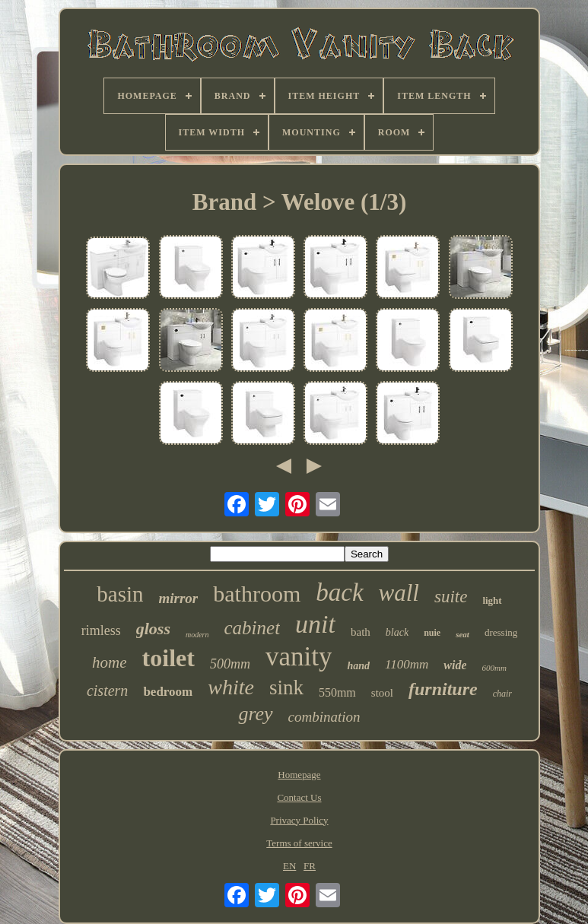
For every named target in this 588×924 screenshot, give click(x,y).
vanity (299, 657)
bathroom (257, 594)
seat (462, 634)
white (231, 687)
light (492, 600)
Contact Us (299, 797)
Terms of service (299, 843)
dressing (501, 632)
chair (502, 694)
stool (382, 693)
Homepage (299, 775)
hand (358, 666)
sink (286, 687)
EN (289, 866)
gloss (153, 629)
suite (451, 597)
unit (315, 624)
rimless (101, 630)
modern (197, 635)
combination (324, 717)
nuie (432, 633)
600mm (494, 668)
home (110, 662)
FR (310, 866)
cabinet (253, 628)
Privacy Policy (299, 820)
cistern (107, 691)
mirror (179, 598)
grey (255, 714)
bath (361, 632)
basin (120, 594)
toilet (168, 658)
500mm (230, 664)
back (339, 592)
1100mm (407, 664)
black (397, 632)
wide (455, 665)
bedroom (168, 692)
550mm (337, 692)
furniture (443, 689)
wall (399, 593)
